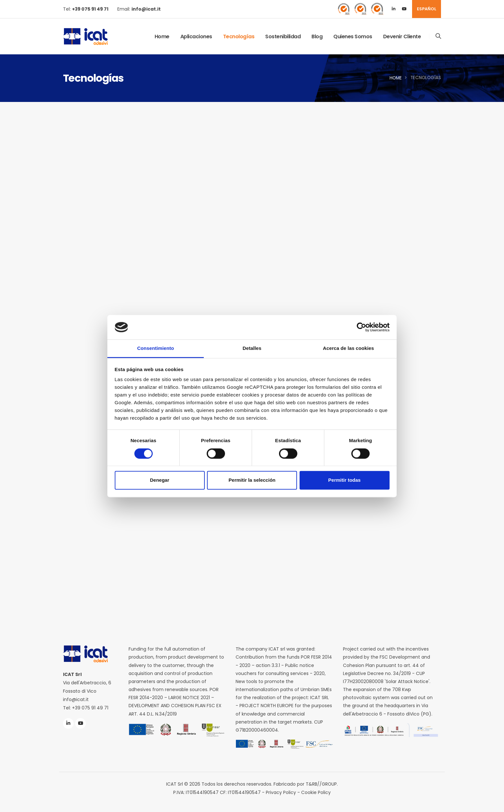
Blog (317, 36)
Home (162, 36)
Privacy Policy (281, 792)
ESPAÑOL (427, 9)
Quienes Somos (353, 36)
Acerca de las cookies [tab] (349, 348)
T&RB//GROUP (321, 784)
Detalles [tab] (252, 348)
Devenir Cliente (402, 36)
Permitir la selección (252, 480)
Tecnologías (239, 36)
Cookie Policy (316, 792)
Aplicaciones (196, 36)
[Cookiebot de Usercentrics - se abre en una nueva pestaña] (361, 327)
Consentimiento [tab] (156, 348)
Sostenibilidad (283, 36)
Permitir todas (344, 480)
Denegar (159, 480)
